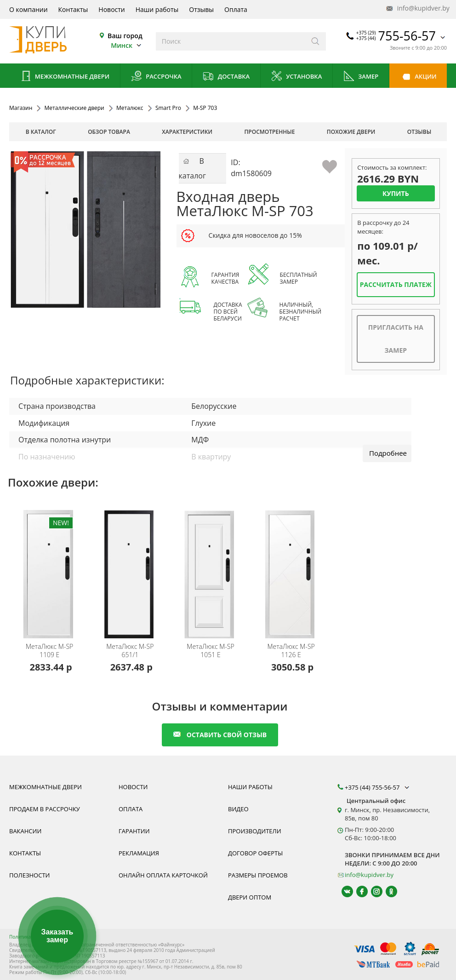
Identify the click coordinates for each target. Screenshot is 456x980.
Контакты (73, 9)
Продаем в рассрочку (45, 809)
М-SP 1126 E (291, 651)
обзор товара (109, 132)
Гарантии (134, 831)
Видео (238, 809)
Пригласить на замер (396, 339)
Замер (361, 77)
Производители (255, 831)
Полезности (29, 875)
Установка (296, 77)
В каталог (41, 132)
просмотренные (270, 132)
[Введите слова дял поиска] (231, 41)
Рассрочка (156, 77)
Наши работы (157, 9)
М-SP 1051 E (210, 651)
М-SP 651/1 (130, 651)
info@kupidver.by (417, 9)
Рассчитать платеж (396, 284)
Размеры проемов (258, 875)
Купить (396, 193)
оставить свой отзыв (220, 735)
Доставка (226, 77)
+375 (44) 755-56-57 (378, 787)
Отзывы (201, 9)
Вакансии (25, 831)
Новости (111, 9)
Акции (418, 77)
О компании (28, 9)
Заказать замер (57, 936)
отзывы (419, 132)
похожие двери (351, 132)
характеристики (187, 132)
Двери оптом (250, 897)
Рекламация (139, 853)
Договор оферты (255, 853)
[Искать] (316, 41)
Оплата (236, 9)
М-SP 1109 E (49, 651)
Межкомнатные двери (64, 77)
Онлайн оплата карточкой (163, 875)
